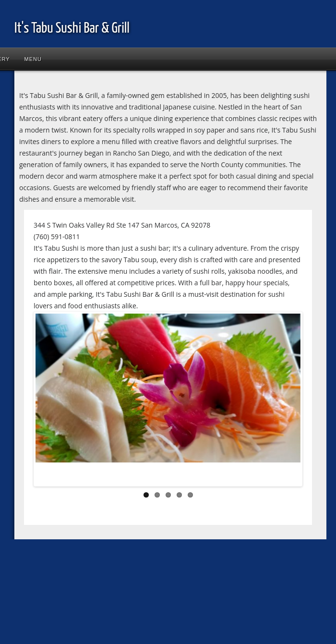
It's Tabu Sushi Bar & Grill (72, 28)
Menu (33, 59)
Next (286, 401)
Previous (50, 401)
